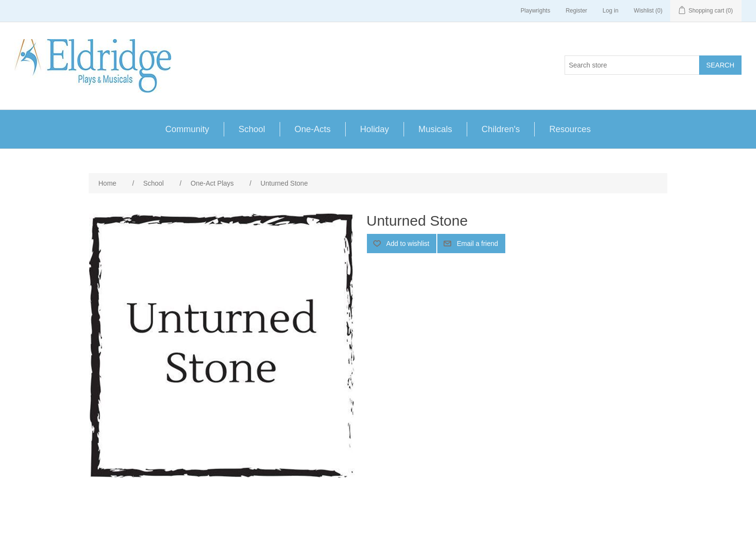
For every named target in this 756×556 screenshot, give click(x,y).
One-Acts (313, 129)
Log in (611, 11)
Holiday (375, 129)
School (252, 129)
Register (576, 11)
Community (187, 129)
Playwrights (535, 11)
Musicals (435, 129)
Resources (570, 129)
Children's (501, 129)
